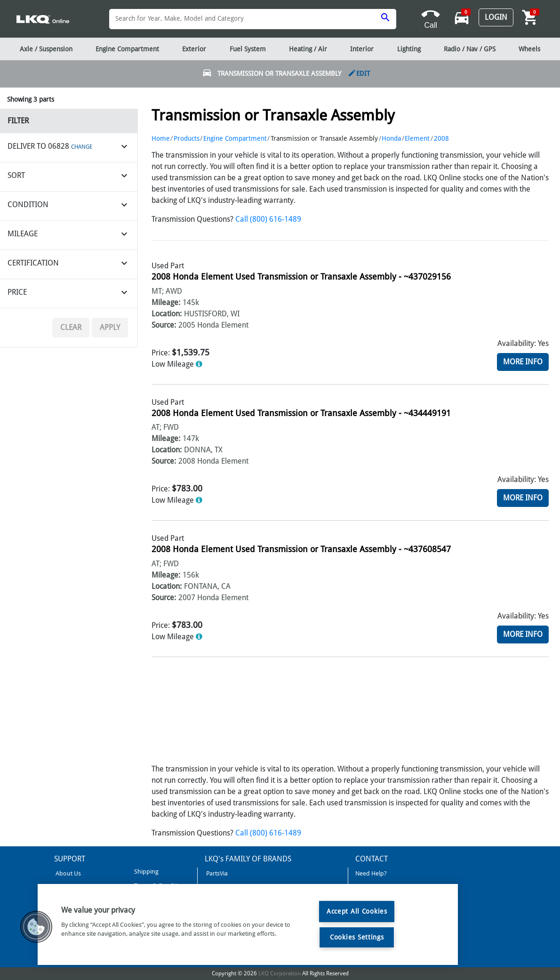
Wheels (529, 49)
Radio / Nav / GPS (470, 49)
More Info (523, 362)
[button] (36, 927)
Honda (391, 138)
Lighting (409, 49)
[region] (248, 924)
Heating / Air (308, 49)
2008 (441, 138)
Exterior (194, 49)
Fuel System (248, 49)
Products (187, 138)
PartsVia (216, 873)
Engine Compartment (235, 138)
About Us (68, 873)
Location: (167, 314)
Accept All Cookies (357, 911)
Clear (71, 327)
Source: (164, 325)
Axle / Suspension (46, 49)
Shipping (146, 872)
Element (417, 138)
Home (161, 138)
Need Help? (371, 873)
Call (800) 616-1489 (268, 219)
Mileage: (166, 302)
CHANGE (82, 147)
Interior (362, 49)
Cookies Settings (357, 937)
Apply (110, 327)
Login (496, 17)
